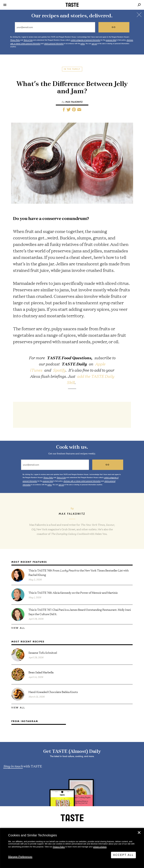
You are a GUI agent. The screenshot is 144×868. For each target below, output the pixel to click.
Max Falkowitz (74, 102)
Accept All (123, 855)
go (114, 27)
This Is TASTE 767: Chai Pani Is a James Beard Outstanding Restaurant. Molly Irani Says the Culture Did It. (80, 612)
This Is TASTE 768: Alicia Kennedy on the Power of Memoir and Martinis (73, 592)
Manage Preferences (20, 857)
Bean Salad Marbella (41, 672)
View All (18, 628)
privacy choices (100, 847)
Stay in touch (13, 766)
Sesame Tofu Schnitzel (43, 653)
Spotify (59, 370)
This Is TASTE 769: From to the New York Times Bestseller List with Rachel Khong (79, 572)
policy (83, 44)
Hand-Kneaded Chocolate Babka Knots (53, 692)
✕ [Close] (139, 833)
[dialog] (72, 848)
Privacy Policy (59, 847)
